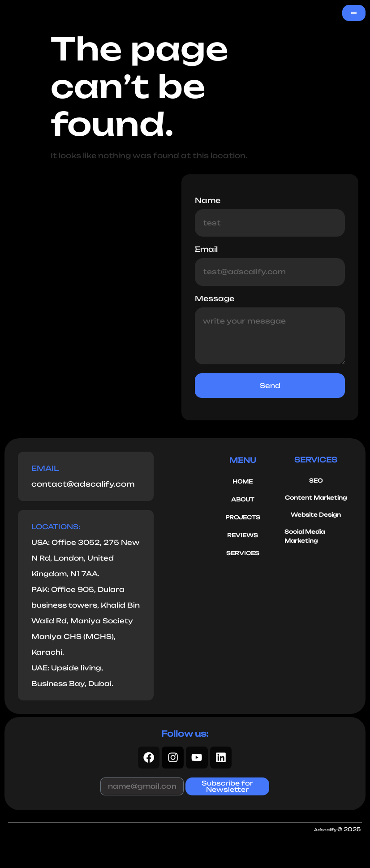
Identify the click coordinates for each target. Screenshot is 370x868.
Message (215, 299)
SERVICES (243, 555)
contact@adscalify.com (83, 486)
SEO (316, 482)
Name (208, 201)
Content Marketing (316, 499)
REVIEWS (243, 537)
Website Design (316, 516)
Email (206, 250)
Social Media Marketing (305, 538)
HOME (243, 483)
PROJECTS (243, 519)
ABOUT (243, 501)
